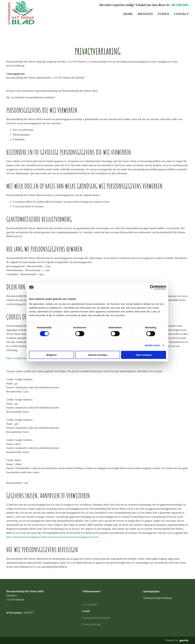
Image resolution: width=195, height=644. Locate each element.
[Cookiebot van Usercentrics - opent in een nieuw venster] (152, 287)
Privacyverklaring (91, 624)
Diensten (145, 14)
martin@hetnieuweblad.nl (97, 618)
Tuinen (163, 14)
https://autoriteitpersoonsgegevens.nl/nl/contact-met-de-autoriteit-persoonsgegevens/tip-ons (52, 537)
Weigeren (51, 355)
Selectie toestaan (98, 355)
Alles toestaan (144, 355)
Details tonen (152, 345)
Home (128, 14)
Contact (181, 14)
